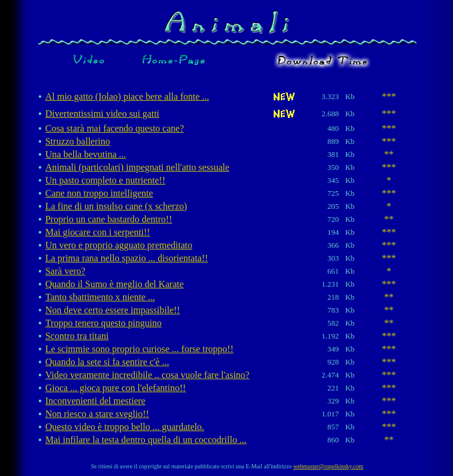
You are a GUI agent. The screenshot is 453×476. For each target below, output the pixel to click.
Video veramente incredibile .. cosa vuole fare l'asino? (147, 375)
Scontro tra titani (77, 336)
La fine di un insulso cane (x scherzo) (116, 206)
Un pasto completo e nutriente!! (106, 180)
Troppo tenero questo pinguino (104, 323)
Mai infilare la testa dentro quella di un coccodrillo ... (146, 440)
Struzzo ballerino (78, 141)
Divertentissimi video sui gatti (102, 114)
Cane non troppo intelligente (99, 193)
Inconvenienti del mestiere (96, 401)
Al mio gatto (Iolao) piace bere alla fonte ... (127, 96)
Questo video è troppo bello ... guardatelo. (125, 427)
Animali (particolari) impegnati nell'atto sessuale (137, 167)
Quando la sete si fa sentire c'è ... (107, 362)
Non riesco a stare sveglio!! (97, 414)
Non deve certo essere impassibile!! (113, 310)
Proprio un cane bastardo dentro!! (109, 219)
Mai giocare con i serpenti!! (98, 232)
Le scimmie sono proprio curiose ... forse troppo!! (139, 349)
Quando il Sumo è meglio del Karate (115, 284)
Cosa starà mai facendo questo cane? (115, 128)
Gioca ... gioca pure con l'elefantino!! (116, 388)
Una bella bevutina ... (86, 154)
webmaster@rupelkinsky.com (328, 466)
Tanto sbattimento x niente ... (100, 297)
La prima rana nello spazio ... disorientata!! (127, 258)
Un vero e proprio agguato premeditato (119, 245)
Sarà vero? (65, 271)
